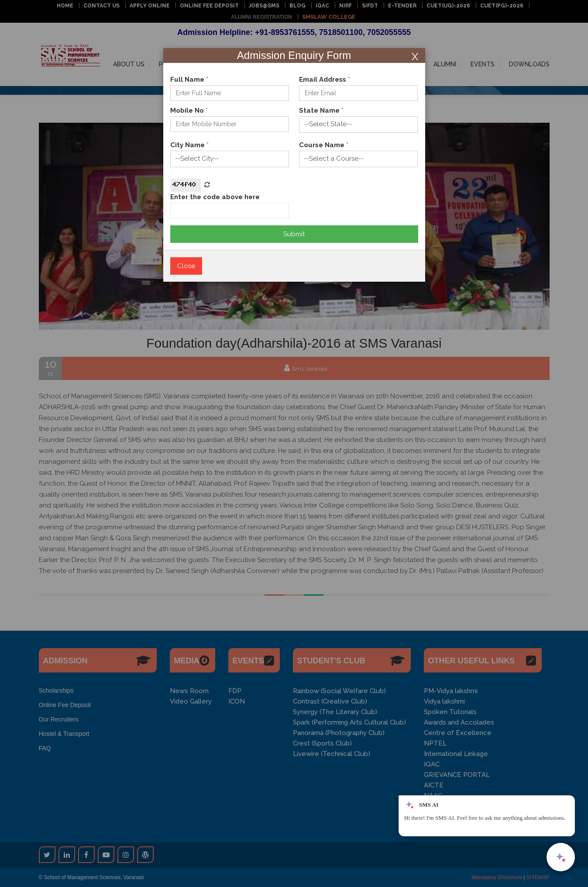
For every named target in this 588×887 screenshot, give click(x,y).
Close (186, 266)
